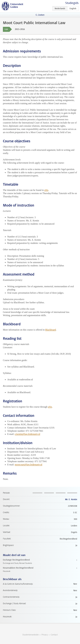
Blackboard (51, 330)
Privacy (45, 635)
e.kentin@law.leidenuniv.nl (27, 434)
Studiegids (72, 3)
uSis (46, 190)
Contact (54, 635)
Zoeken (41, 15)
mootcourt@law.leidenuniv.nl (29, 465)
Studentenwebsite (30, 635)
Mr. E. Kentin (71, 499)
